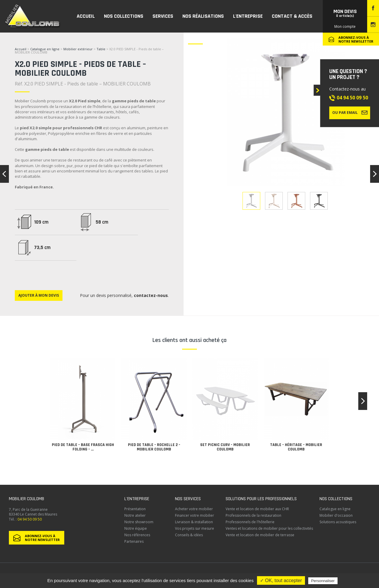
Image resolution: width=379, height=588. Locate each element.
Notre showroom (139, 522)
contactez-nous (151, 295)
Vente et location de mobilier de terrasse (260, 535)
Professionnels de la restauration (253, 515)
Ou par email (350, 112)
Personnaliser (323, 581)
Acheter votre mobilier (194, 509)
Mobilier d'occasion (336, 515)
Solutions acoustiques (338, 522)
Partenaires (134, 541)
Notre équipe (136, 528)
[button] (363, 401)
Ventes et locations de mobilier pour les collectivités (269, 528)
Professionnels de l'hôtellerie (250, 522)
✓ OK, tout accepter (281, 580)
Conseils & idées (189, 535)
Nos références (137, 535)
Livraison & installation (194, 522)
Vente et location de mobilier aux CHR (257, 509)
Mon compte (345, 26)
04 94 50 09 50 (352, 98)
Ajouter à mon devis (39, 295)
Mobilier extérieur (78, 49)
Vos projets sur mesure (195, 528)
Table (101, 49)
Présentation (135, 509)
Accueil (21, 49)
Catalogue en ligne (45, 49)
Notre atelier (135, 515)
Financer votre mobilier (195, 515)
